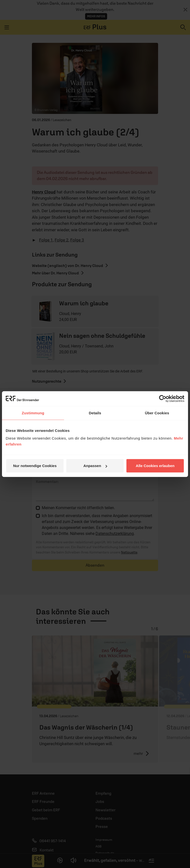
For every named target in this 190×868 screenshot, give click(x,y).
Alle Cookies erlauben (155, 466)
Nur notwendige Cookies (35, 466)
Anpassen (95, 466)
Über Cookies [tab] (157, 413)
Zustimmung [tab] (33, 413)
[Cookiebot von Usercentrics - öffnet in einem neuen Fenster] (163, 398)
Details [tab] (95, 413)
